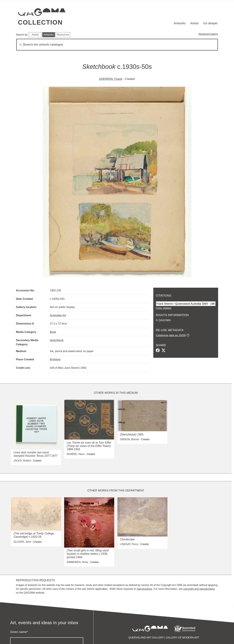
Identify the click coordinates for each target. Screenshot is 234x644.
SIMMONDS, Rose (77, 562)
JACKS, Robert (22, 461)
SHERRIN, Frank (111, 79)
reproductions (144, 589)
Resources (63, 35)
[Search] (117, 45)
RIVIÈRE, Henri (76, 454)
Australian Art (58, 315)
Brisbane (55, 359)
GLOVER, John (22, 542)
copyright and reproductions (199, 589)
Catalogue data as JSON (171, 335)
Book (53, 332)
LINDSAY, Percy (129, 544)
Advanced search (208, 34)
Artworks (180, 23)
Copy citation (164, 308)
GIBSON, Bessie (129, 439)
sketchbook (57, 340)
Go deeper (210, 23)
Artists (194, 23)
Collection (40, 22)
